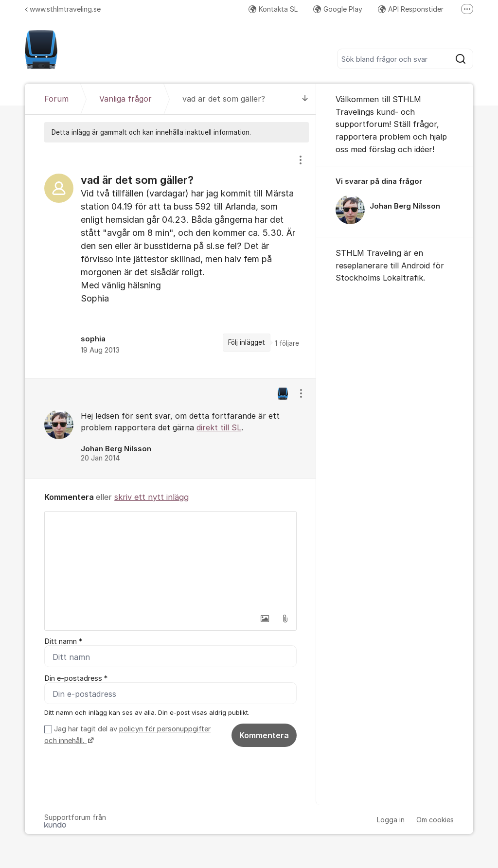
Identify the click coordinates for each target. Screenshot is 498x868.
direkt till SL (219, 427)
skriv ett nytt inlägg (151, 497)
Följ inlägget (247, 342)
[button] (265, 619)
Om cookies (435, 820)
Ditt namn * (63, 641)
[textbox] (170, 560)
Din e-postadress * (76, 678)
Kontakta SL (273, 9)
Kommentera (264, 735)
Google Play (338, 9)
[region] (170, 260)
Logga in (391, 820)
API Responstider (411, 9)
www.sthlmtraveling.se (63, 9)
